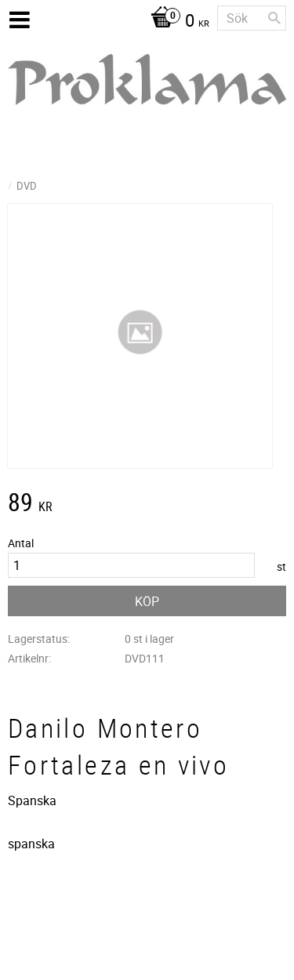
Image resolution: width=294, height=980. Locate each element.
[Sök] (274, 18)
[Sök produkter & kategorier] (252, 18)
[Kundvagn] (176, 22)
